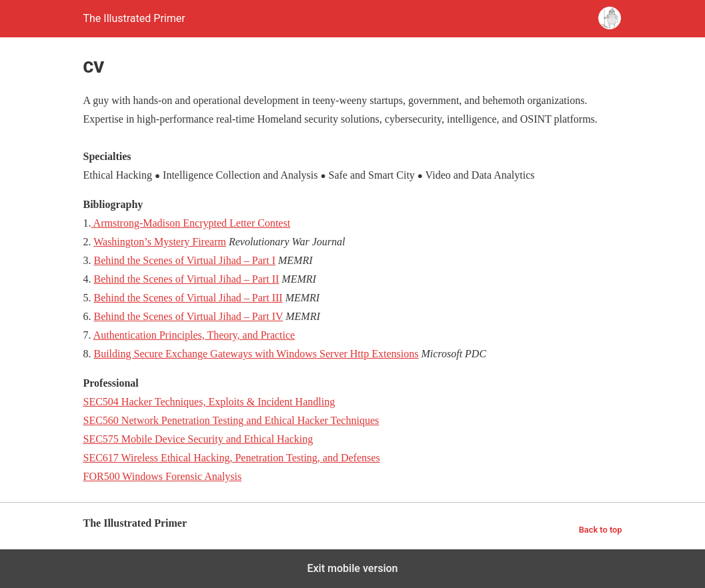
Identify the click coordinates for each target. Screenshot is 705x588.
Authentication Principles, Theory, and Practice (194, 335)
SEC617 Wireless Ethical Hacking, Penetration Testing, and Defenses (232, 458)
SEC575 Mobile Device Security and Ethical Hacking (198, 439)
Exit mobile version (352, 568)
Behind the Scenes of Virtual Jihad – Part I (185, 260)
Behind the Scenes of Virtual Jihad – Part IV (189, 316)
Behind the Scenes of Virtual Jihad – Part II (187, 279)
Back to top (601, 530)
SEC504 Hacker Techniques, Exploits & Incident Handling (209, 402)
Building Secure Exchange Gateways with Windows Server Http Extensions (256, 354)
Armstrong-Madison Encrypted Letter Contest (191, 223)
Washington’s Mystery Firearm (160, 242)
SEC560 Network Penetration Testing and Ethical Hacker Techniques (231, 420)
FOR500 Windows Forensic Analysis (163, 476)
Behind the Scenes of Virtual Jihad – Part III (188, 298)
